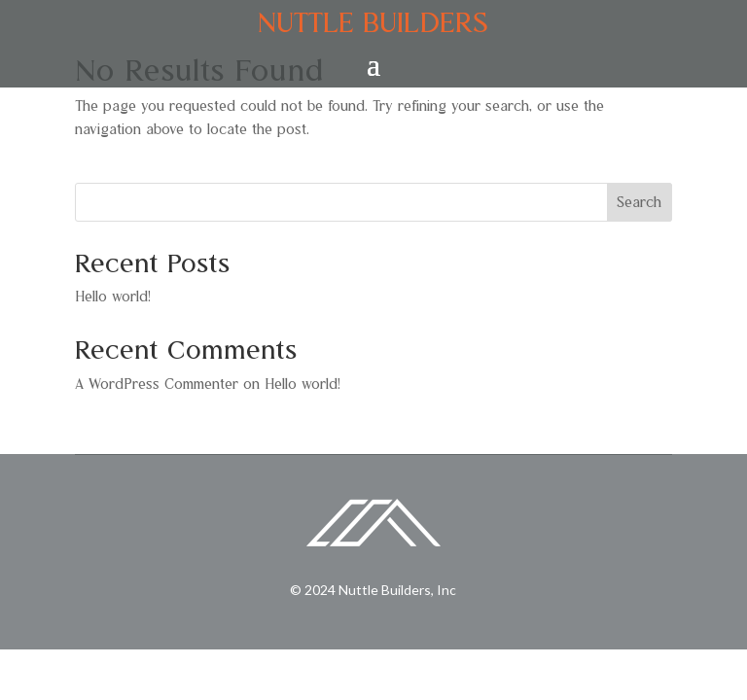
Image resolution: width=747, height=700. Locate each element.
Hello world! (113, 297)
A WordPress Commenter (157, 384)
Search (639, 202)
